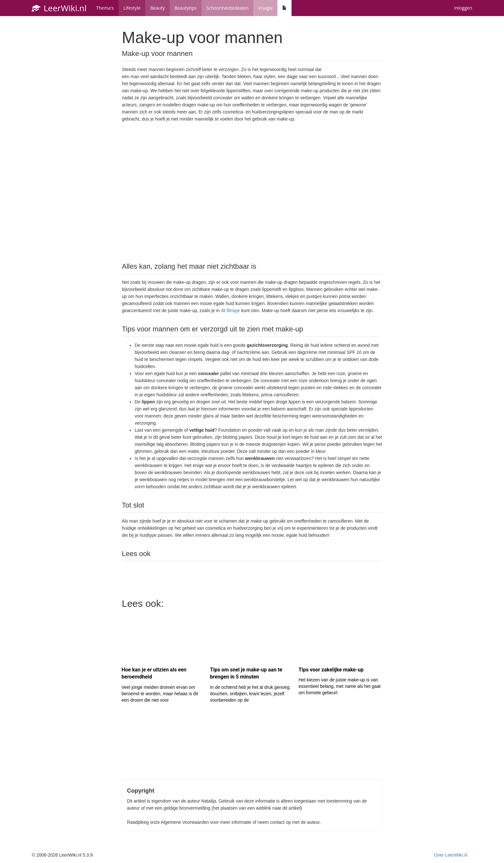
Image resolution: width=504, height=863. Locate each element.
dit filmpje (230, 310)
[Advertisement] (252, 192)
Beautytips (186, 8)
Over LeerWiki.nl (451, 855)
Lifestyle (132, 8)
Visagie (265, 8)
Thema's (105, 8)
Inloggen (463, 8)
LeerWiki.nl (59, 8)
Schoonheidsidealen (227, 8)
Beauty (157, 8)
